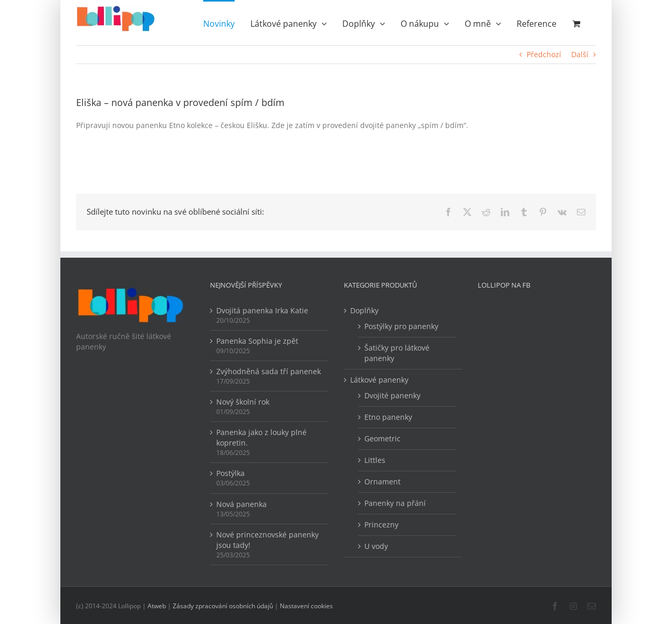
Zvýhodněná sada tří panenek (269, 371)
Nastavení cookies (306, 606)
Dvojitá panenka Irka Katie (262, 310)
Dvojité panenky (392, 395)
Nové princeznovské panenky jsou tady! (267, 540)
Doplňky (364, 310)
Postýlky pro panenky (401, 326)
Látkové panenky (379, 380)
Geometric (382, 438)
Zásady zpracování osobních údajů (223, 606)
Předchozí (544, 54)
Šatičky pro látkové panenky (397, 353)
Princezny (381, 525)
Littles (375, 460)
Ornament (382, 482)
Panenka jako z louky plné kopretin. (261, 437)
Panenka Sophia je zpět (257, 341)
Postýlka (230, 473)
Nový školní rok (243, 402)
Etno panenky (388, 417)
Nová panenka (241, 504)
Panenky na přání (395, 503)
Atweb (157, 606)
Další (580, 54)
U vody (376, 546)
